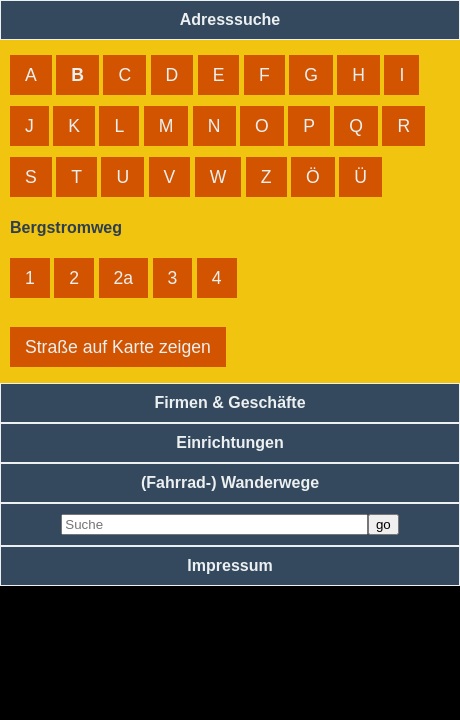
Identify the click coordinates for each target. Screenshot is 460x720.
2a (124, 278)
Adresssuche (230, 19)
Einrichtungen (230, 442)
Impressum (229, 565)
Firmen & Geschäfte (229, 402)
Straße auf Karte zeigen (118, 347)
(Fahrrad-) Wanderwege (230, 482)
